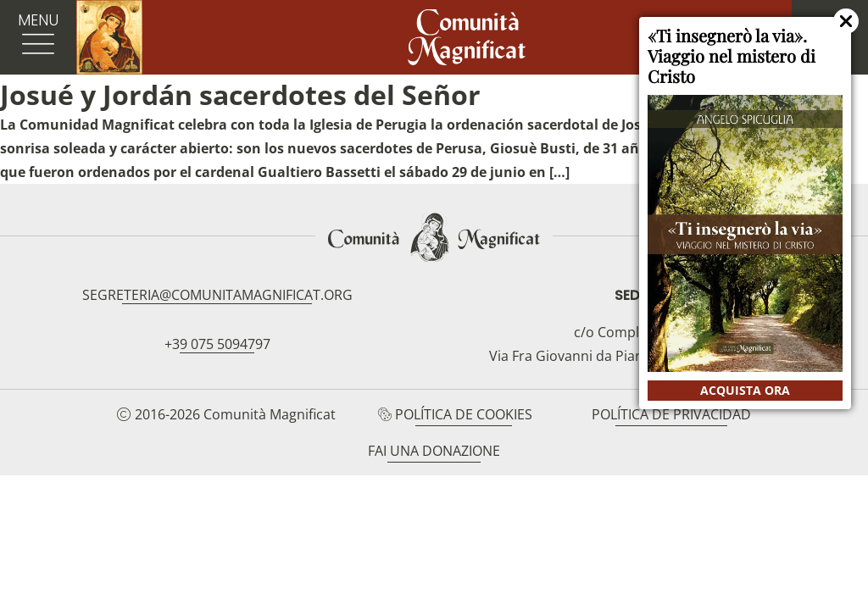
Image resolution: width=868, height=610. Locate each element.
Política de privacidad (671, 414)
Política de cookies (464, 414)
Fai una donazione (434, 451)
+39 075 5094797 (217, 344)
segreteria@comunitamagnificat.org (217, 295)
